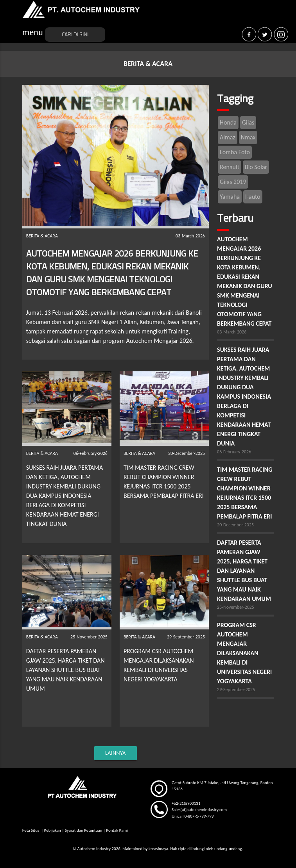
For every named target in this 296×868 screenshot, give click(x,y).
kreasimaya (158, 849)
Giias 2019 (233, 182)
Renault (230, 167)
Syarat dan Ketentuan (83, 830)
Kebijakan (53, 830)
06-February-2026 (234, 452)
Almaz (228, 137)
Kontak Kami (117, 830)
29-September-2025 (236, 690)
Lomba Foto (235, 152)
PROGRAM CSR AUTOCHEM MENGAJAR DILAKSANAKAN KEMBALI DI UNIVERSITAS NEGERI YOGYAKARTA (244, 653)
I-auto (253, 197)
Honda (228, 122)
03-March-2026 (232, 332)
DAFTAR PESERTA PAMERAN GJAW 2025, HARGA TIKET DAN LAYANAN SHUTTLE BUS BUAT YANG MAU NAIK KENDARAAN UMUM (65, 670)
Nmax (248, 137)
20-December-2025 (235, 525)
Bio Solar (256, 167)
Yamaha (230, 197)
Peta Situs (31, 830)
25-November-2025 (236, 607)
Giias (248, 122)
